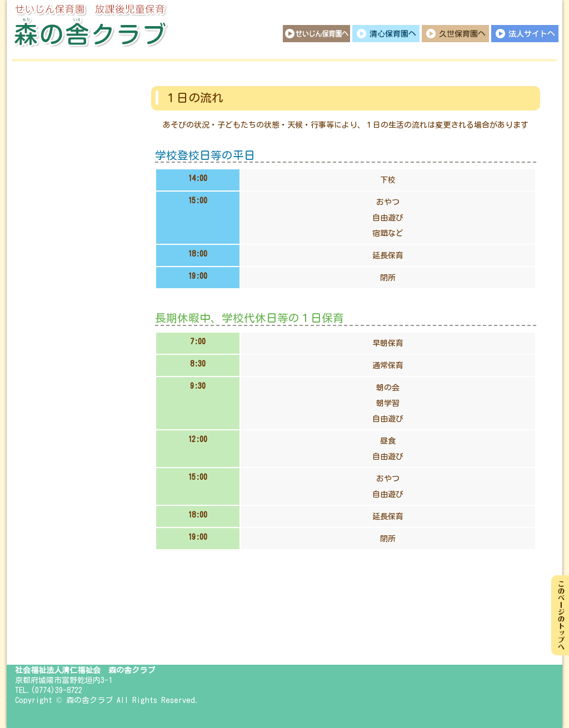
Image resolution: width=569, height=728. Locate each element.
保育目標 (59, 125)
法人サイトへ (525, 34)
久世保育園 (455, 34)
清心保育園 (386, 34)
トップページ (59, 89)
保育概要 (59, 161)
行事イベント (59, 233)
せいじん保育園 (316, 34)
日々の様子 (59, 267)
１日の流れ (59, 197)
